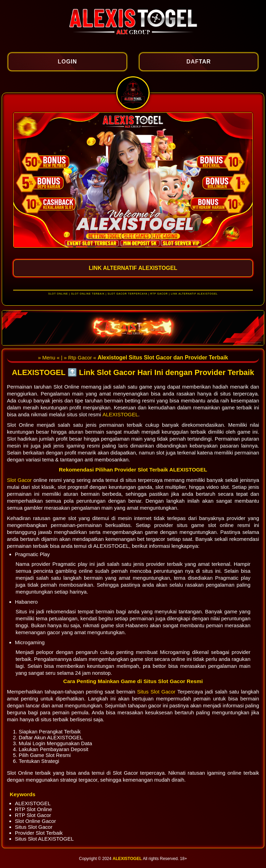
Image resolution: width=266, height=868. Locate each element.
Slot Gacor (20, 480)
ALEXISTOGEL (120, 414)
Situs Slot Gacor (157, 692)
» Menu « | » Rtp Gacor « (68, 358)
